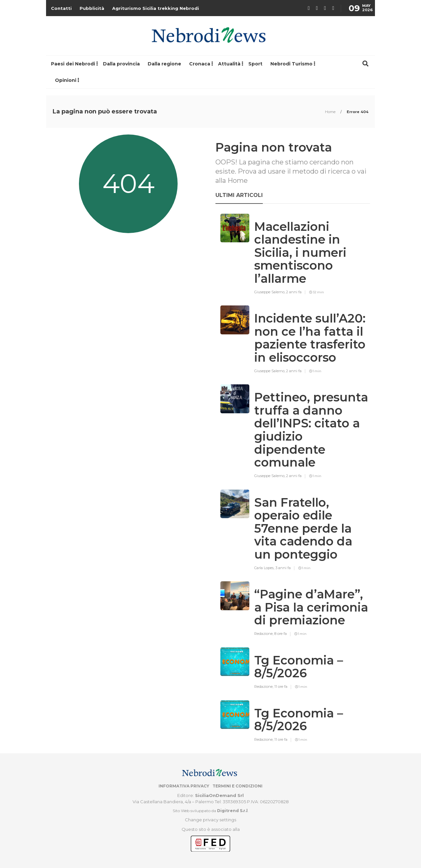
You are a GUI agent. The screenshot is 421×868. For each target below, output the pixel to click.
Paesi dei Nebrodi (73, 64)
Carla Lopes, (265, 568)
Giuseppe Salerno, (270, 292)
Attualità (229, 64)
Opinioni (66, 80)
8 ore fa (281, 634)
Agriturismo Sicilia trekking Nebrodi (156, 8)
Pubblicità (92, 8)
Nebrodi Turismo (291, 64)
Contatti (61, 8)
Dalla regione (164, 64)
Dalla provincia (121, 64)
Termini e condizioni (237, 786)
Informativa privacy (184, 786)
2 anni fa (294, 292)
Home (331, 112)
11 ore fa (281, 687)
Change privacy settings (210, 820)
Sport (255, 64)
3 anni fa (283, 568)
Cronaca (200, 64)
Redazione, (264, 634)
